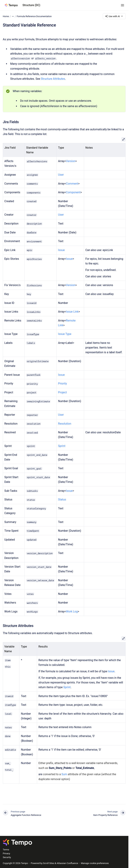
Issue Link (72, 312)
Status (62, 500)
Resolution (65, 424)
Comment (72, 184)
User (61, 175)
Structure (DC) (31, 5)
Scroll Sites (49, 863)
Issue (61, 250)
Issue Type (65, 334)
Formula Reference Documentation (34, 16)
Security (7, 857)
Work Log (72, 611)
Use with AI (114, 16)
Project (62, 392)
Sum (64, 774)
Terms (6, 850)
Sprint (62, 446)
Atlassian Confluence (67, 863)
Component (73, 192)
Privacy (6, 853)
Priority (63, 384)
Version (71, 161)
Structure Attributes (53, 79)
